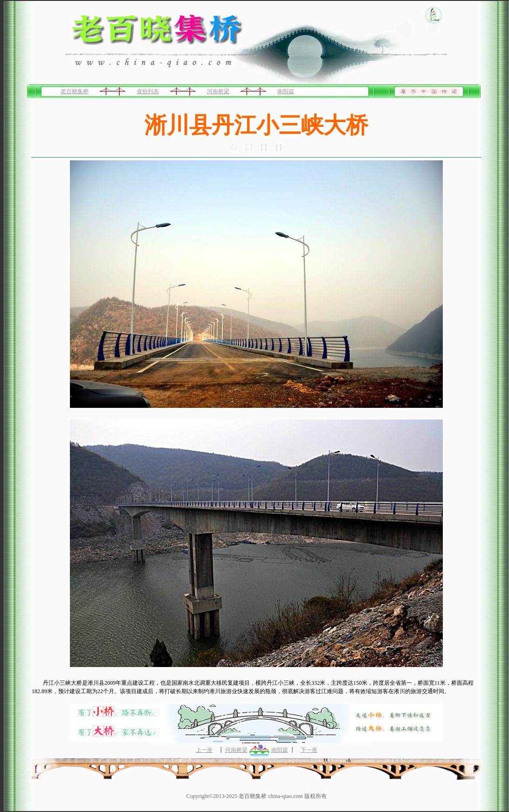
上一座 (204, 750)
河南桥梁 (218, 91)
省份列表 (148, 91)
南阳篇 (286, 91)
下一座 (309, 750)
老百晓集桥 (75, 91)
